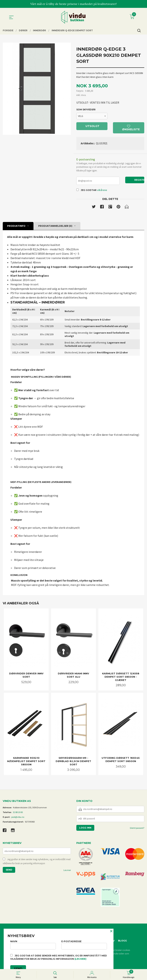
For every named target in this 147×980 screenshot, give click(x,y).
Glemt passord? (137, 828)
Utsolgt (92, 126)
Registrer (139, 180)
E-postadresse (84, 945)
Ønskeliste (131, 128)
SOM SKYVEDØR (86, 110)
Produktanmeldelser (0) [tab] (55, 226)
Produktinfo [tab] (16, 226)
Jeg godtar (89, 190)
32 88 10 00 (18, 813)
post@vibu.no (18, 817)
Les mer (67, 871)
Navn (33, 945)
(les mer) (80, 959)
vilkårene (102, 190)
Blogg (122, 941)
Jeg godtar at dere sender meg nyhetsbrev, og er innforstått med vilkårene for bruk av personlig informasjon (37, 862)
